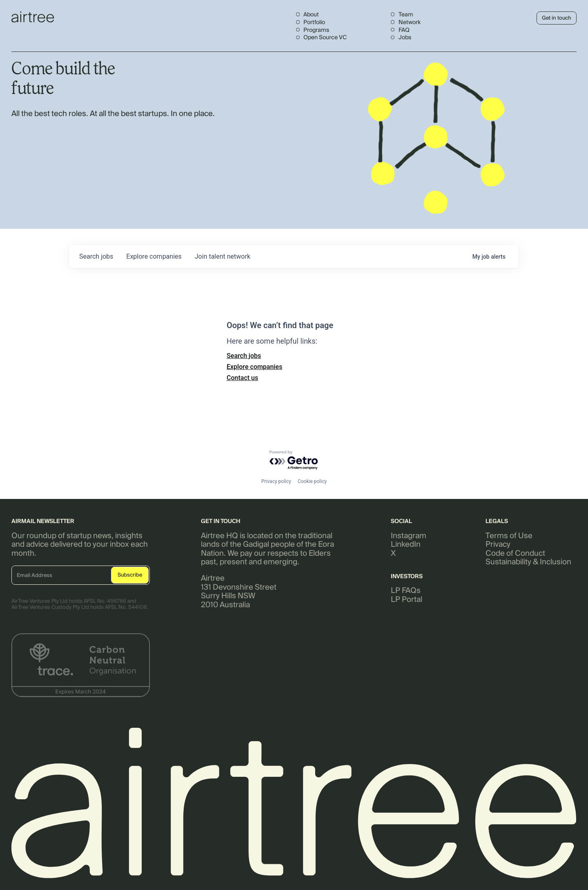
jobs (96, 256)
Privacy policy (276, 481)
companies (154, 256)
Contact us (242, 378)
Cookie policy (312, 481)
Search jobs (244, 356)
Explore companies (254, 367)
